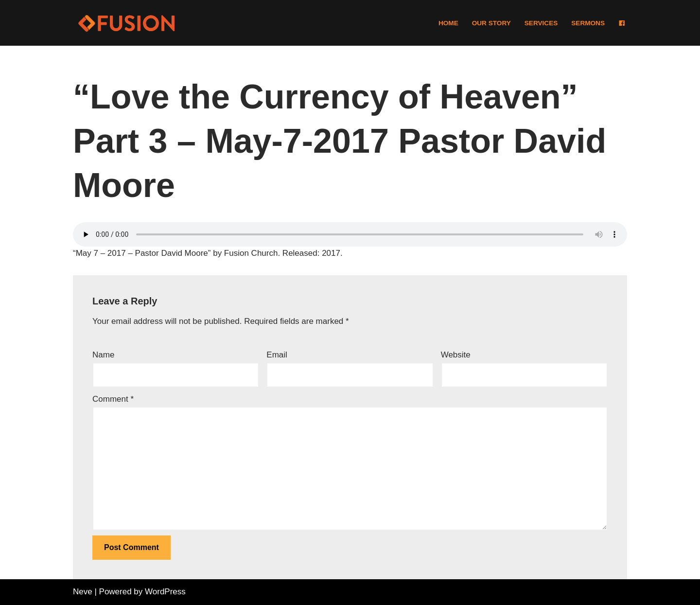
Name (103, 355)
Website (456, 355)
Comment (113, 399)
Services (541, 23)
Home (448, 23)
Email (277, 355)
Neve (83, 592)
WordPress (165, 592)
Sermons (588, 23)
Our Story (491, 23)
